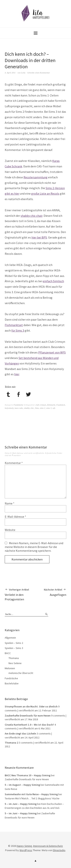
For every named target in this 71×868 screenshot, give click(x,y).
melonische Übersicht (21, 673)
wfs (54, 408)
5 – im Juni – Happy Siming (21, 804)
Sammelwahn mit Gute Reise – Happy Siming (31, 794)
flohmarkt (51, 405)
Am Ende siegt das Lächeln (20, 734)
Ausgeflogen (55, 592)
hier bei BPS (39, 237)
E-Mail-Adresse (15, 517)
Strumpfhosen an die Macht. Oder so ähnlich (31, 706)
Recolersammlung (35, 177)
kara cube (19, 408)
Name (10, 503)
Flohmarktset (14, 325)
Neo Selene (15, 663)
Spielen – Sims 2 (14, 643)
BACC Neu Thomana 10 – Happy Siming (28, 775)
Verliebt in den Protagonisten (20, 594)
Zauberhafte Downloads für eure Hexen (28, 716)
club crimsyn (41, 405)
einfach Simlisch (53, 281)
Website (10, 530)
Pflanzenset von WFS (52, 352)
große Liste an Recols (45, 193)
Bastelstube (12, 683)
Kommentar (14, 463)
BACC (8, 653)
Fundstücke (18, 405)
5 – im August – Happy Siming (22, 785)
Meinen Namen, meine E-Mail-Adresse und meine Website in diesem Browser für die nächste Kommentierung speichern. (34, 547)
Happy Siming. (25, 846)
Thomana (14, 658)
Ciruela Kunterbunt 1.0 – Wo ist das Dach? (29, 725)
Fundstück (61, 405)
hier (17, 374)
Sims (37, 408)
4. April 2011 (10, 73)
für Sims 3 (18, 330)
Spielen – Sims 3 (14, 648)
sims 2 (43, 408)
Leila (23, 73)
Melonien (10, 668)
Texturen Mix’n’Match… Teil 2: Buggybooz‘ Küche (32, 798)
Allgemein (10, 638)
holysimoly (9, 408)
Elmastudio (59, 850)
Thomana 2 (11, 743)
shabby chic (29, 408)
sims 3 (49, 408)
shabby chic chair (32, 216)
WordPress (26, 850)
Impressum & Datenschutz (48, 846)
